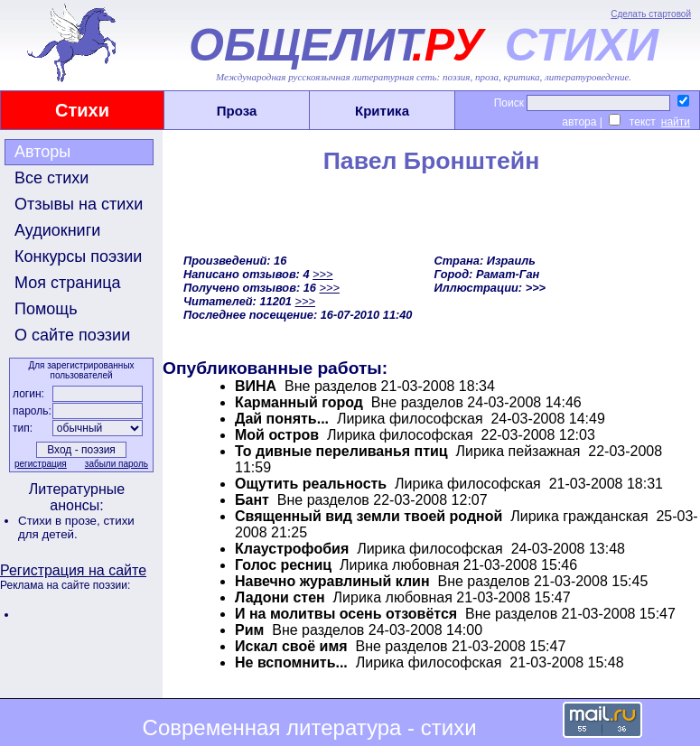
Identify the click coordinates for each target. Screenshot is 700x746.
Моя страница (68, 283)
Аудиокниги (57, 230)
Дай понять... (282, 419)
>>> (322, 274)
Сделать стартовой (651, 14)
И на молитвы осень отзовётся (346, 614)
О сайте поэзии (72, 335)
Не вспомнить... (291, 662)
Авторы (42, 152)
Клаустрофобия (292, 549)
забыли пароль (117, 464)
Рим (249, 630)
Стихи (82, 110)
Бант (252, 500)
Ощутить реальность (311, 484)
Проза (237, 111)
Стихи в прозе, (61, 521)
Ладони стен (280, 597)
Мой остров (277, 435)
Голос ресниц (283, 565)
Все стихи (51, 178)
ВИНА (256, 386)
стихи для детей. (76, 527)
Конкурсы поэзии (78, 256)
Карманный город (299, 402)
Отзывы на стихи (79, 204)
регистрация (41, 464)
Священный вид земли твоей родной (369, 516)
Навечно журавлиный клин (332, 581)
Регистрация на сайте (73, 570)
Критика (382, 111)
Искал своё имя (291, 646)
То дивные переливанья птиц (341, 451)
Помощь (46, 309)
